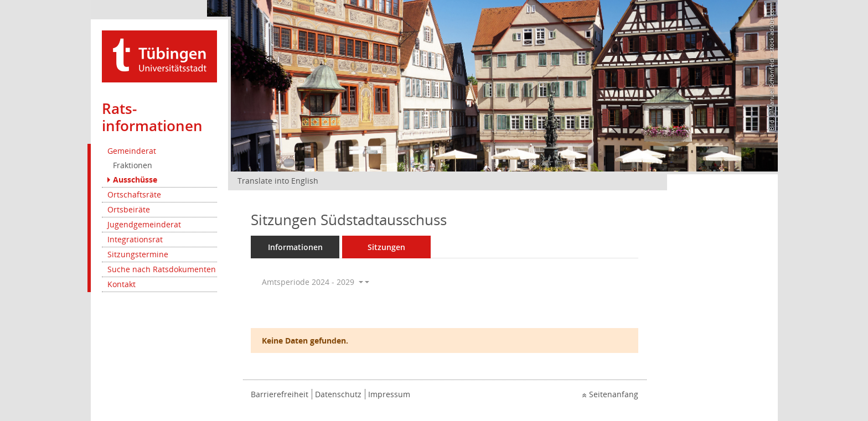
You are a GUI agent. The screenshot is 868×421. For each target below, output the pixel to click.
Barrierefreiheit (280, 394)
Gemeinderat (132, 151)
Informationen (295, 247)
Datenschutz (338, 394)
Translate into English (278, 181)
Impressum (389, 394)
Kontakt (122, 284)
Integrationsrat (135, 239)
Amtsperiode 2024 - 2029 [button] (312, 282)
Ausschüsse (135, 180)
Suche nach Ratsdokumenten (162, 269)
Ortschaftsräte (134, 194)
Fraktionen (133, 165)
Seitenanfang (614, 394)
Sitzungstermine (138, 254)
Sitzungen (386, 247)
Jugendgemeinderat (144, 224)
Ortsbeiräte (129, 209)
